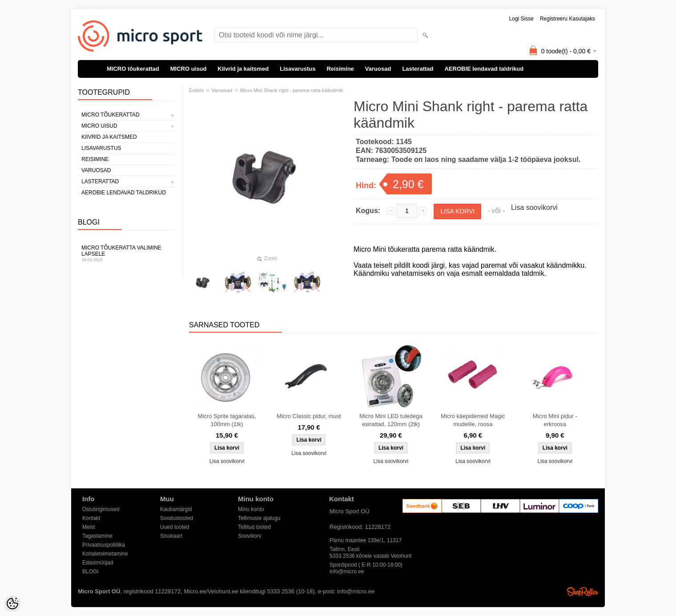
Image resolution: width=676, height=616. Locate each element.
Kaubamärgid (176, 509)
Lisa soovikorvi (534, 207)
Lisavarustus (298, 69)
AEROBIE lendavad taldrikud (484, 69)
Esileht (196, 90)
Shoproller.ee (583, 592)
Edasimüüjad (98, 563)
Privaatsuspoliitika (104, 545)
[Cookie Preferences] (12, 604)
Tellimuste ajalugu (259, 518)
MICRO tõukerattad (133, 69)
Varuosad (378, 69)
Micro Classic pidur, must (309, 416)
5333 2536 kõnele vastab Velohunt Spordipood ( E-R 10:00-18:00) (370, 557)
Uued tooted (175, 527)
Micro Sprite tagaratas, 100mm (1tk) (227, 420)
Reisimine (340, 69)
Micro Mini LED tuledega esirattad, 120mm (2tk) (391, 420)
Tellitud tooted (254, 527)
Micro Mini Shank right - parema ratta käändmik (292, 90)
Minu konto (251, 509)
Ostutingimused (101, 509)
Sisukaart (171, 536)
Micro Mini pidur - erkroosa (555, 420)
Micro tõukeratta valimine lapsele (127, 253)
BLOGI (91, 572)
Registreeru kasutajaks (567, 19)
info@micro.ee (347, 572)
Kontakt (91, 518)
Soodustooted (177, 518)
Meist (89, 527)
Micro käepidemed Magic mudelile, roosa (473, 420)
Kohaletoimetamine (105, 554)
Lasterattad (418, 69)
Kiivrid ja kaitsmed (243, 69)
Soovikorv (250, 536)
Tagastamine (97, 536)
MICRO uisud (189, 69)
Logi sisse (521, 19)
